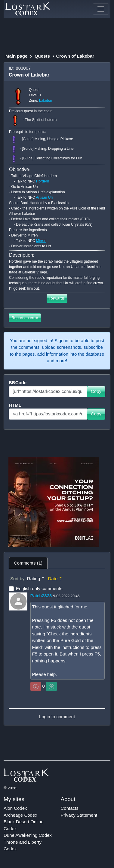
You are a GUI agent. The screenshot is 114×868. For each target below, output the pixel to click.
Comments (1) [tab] (28, 563)
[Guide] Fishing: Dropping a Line (48, 149)
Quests (42, 56)
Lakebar (46, 101)
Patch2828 (41, 596)
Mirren (41, 241)
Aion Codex (15, 808)
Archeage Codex (20, 815)
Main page (16, 56)
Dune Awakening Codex (28, 835)
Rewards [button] (57, 298)
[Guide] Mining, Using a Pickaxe (48, 139)
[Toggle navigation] (101, 9)
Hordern (43, 181)
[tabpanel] (57, 647)
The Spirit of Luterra (41, 120)
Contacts (70, 808)
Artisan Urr (44, 197)
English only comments (39, 588)
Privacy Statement (79, 815)
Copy (96, 391)
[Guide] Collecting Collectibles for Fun (52, 158)
